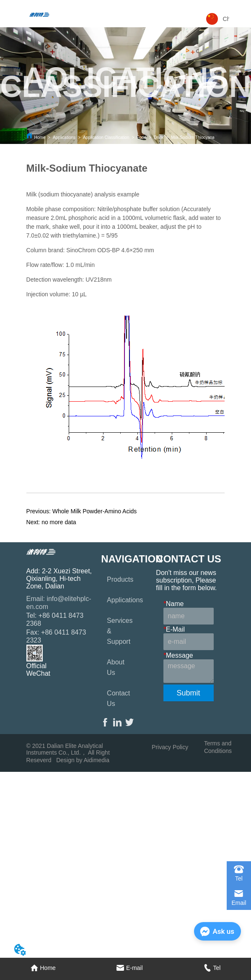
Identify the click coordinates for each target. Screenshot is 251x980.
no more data (59, 522)
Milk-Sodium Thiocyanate (194, 137)
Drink (159, 137)
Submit (189, 693)
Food (141, 137)
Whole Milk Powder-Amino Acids (95, 511)
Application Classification (106, 137)
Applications (64, 137)
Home (40, 137)
